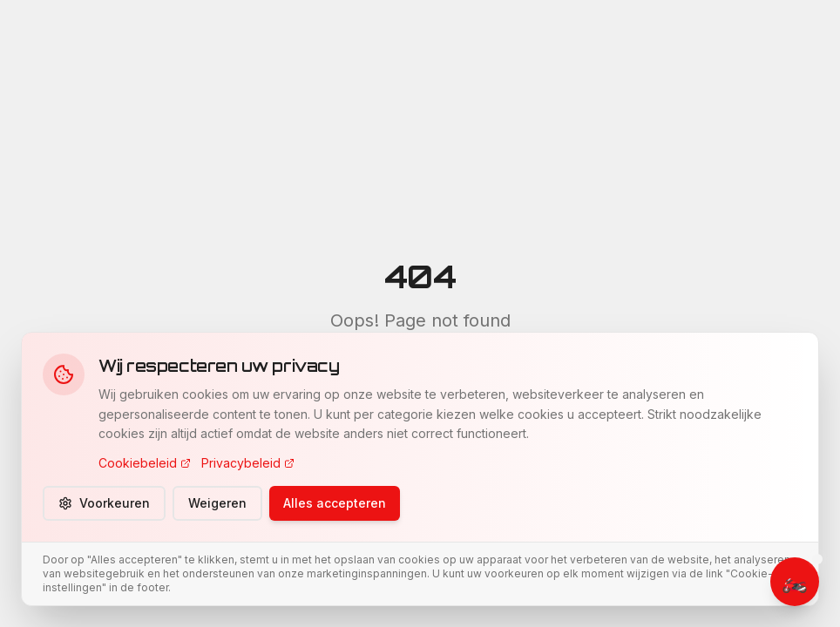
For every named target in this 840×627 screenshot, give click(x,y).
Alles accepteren (335, 503)
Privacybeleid (248, 463)
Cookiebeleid (145, 463)
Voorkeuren (104, 503)
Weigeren (217, 503)
